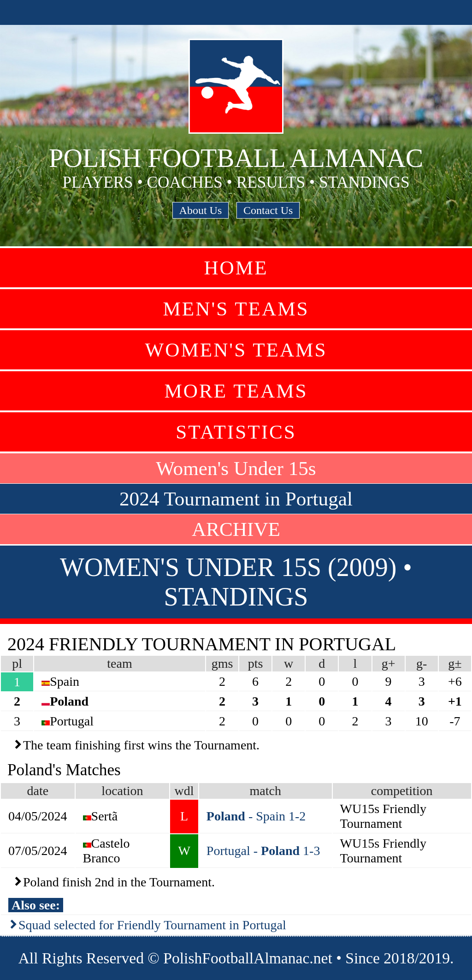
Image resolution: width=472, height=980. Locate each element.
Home (236, 268)
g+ (389, 663)
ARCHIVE (236, 529)
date (38, 791)
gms (222, 663)
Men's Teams (236, 309)
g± (455, 663)
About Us (201, 210)
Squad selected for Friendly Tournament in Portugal (152, 925)
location (122, 791)
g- (422, 663)
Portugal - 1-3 (263, 851)
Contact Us (268, 210)
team (119, 663)
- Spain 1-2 (256, 816)
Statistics (236, 432)
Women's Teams (236, 350)
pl (17, 663)
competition (402, 791)
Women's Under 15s (236, 468)
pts (256, 663)
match (265, 791)
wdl (184, 791)
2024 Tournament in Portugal (236, 499)
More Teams (236, 391)
